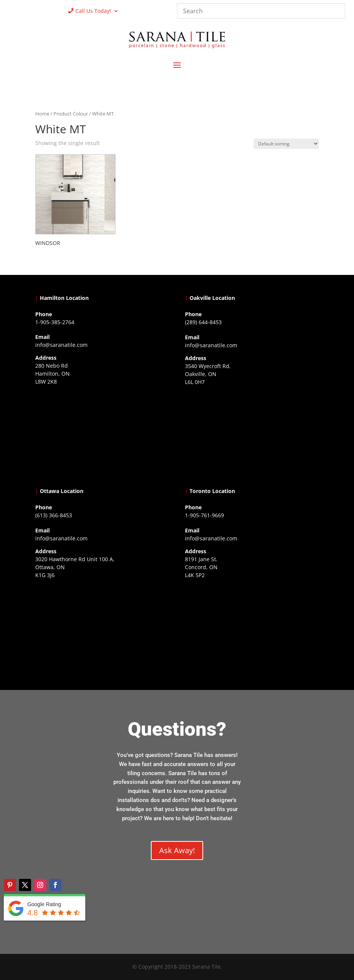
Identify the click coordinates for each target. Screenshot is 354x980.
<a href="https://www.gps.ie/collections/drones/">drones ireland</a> (252, 435)
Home (42, 114)
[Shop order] (286, 144)
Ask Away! (177, 850)
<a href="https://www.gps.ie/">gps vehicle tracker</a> (252, 628)
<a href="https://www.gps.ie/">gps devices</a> (102, 628)
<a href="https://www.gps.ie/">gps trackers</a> (102, 435)
